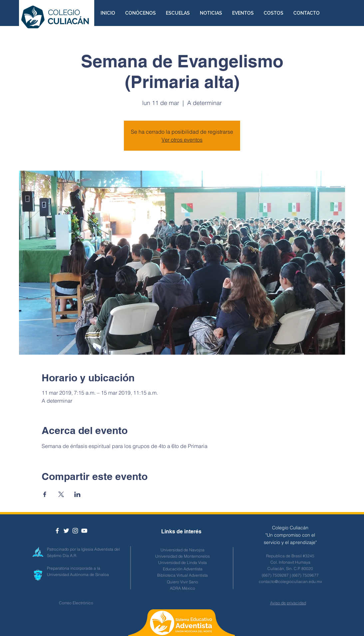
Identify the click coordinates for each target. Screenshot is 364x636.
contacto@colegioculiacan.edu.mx (290, 581)
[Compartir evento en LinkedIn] (77, 494)
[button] (141, 13)
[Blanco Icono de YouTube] (84, 531)
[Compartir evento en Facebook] (45, 494)
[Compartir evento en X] (61, 494)
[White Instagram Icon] (75, 531)
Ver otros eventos (182, 140)
